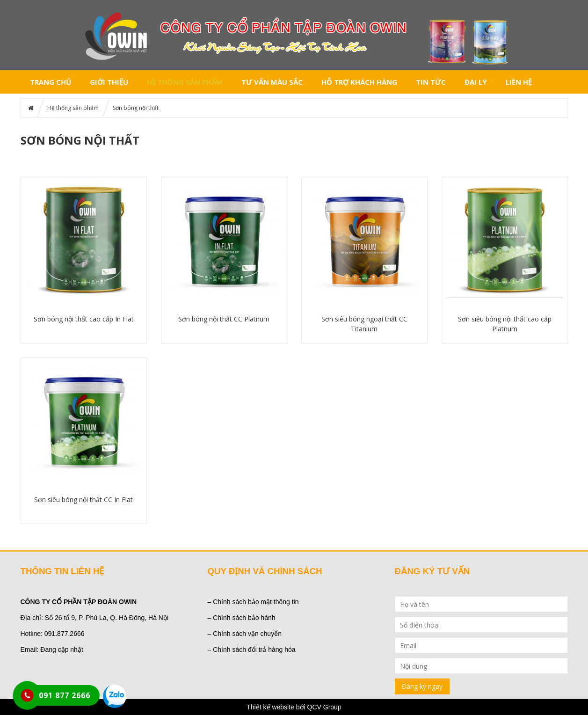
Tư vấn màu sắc (272, 82)
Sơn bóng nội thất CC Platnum (224, 319)
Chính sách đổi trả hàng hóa (254, 649)
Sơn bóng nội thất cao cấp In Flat (84, 319)
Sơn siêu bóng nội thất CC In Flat (83, 500)
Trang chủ (51, 82)
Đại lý (476, 82)
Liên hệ (519, 82)
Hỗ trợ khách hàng (359, 82)
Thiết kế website (270, 707)
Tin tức (431, 82)
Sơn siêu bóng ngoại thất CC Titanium (364, 324)
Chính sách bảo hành (244, 618)
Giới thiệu (109, 82)
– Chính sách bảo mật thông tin (253, 602)
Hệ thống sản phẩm (185, 82)
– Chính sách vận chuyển (245, 634)
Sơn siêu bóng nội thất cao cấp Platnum (505, 324)
